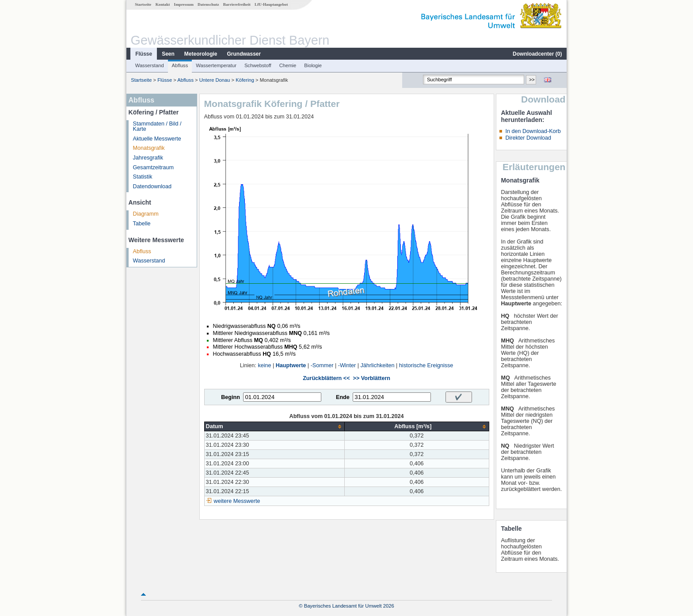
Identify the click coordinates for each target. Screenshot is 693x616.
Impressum (184, 4)
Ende (343, 397)
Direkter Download (528, 138)
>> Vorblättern (372, 378)
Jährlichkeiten (378, 365)
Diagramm (146, 214)
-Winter (347, 365)
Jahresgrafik (148, 158)
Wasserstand (150, 65)
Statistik (143, 177)
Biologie (313, 65)
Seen (168, 54)
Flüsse (144, 54)
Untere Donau (215, 80)
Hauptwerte (291, 365)
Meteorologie (201, 54)
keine (264, 365)
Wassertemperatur (216, 65)
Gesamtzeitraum (153, 167)
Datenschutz (208, 4)
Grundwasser (244, 54)
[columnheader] (274, 427)
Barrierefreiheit (237, 4)
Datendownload (152, 186)
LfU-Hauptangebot (271, 4)
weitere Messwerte (237, 501)
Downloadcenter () (537, 54)
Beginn (230, 397)
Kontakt (163, 4)
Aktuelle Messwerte (157, 139)
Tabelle (142, 224)
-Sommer (322, 365)
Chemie (288, 65)
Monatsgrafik (149, 148)
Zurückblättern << (326, 378)
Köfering (245, 80)
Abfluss (180, 65)
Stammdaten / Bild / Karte (157, 127)
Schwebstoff (258, 65)
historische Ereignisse (426, 365)
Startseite (143, 4)
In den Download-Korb (533, 131)
